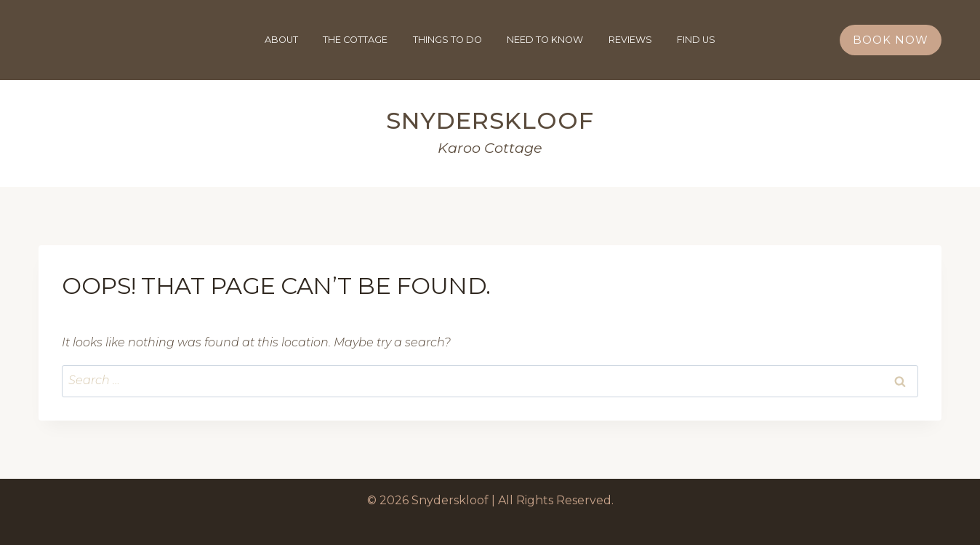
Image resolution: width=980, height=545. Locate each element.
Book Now (891, 40)
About (281, 40)
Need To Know (545, 40)
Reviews (630, 40)
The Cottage (355, 40)
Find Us (696, 40)
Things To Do (447, 40)
